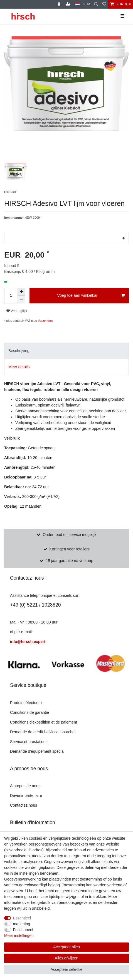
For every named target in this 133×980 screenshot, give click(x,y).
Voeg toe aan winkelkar (91, 296)
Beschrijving (19, 351)
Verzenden (45, 321)
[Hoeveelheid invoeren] (11, 296)
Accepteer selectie (66, 969)
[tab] (66, 351)
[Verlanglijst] (104, 4)
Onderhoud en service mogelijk (69, 535)
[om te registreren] (69, 4)
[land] (77, 4)
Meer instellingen (19, 936)
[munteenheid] (87, 4)
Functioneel (23, 930)
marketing (22, 924)
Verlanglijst (17, 311)
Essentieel (22, 918)
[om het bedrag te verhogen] (21, 292)
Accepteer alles (66, 947)
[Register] (60, 4)
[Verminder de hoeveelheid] (21, 300)
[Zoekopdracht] (96, 4)
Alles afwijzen (67, 958)
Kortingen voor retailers (69, 549)
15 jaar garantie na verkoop (69, 561)
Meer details (19, 367)
